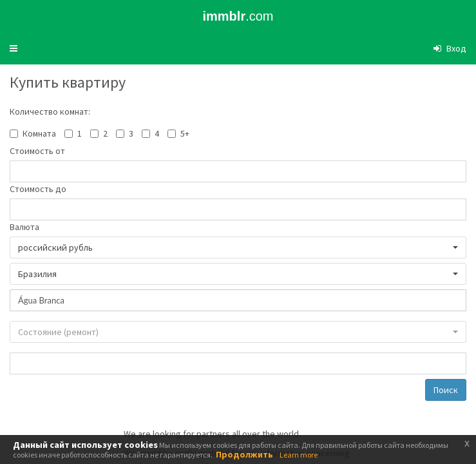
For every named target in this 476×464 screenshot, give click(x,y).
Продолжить (244, 454)
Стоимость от (37, 151)
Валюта (24, 227)
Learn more (299, 455)
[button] (14, 48)
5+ (185, 133)
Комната (39, 133)
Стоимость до (38, 189)
